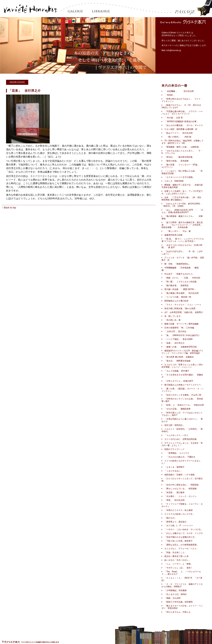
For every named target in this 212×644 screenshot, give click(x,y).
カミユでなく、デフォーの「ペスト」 (182, 549)
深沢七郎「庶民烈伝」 (174, 425)
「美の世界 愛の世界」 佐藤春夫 (179, 357)
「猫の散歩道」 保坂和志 (176, 285)
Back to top (10, 208)
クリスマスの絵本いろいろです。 (179, 514)
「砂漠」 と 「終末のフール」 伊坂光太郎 (184, 405)
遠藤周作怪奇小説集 (174, 235)
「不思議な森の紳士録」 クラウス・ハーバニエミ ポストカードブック (182, 113)
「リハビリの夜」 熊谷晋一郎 (178, 297)
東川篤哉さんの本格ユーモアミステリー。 (184, 385)
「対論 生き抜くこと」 (175, 552)
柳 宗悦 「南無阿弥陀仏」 (178, 264)
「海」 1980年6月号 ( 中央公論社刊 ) (182, 335)
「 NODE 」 (170, 95)
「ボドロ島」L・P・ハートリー (179, 526)
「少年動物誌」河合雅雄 (175, 590)
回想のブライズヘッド (174, 449)
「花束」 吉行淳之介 (174, 343)
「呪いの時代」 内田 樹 (178, 137)
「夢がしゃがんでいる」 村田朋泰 (181, 489)
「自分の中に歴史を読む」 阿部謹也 (182, 485)
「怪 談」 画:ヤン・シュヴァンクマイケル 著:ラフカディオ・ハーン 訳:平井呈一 (183, 240)
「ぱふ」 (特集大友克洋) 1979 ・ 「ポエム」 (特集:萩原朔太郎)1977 (182, 211)
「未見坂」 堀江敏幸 (174, 492)
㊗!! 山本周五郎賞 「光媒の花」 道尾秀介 (184, 312)
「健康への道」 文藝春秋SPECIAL (181, 347)
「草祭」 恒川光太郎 (174, 500)
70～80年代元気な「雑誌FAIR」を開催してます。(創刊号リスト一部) (183, 142)
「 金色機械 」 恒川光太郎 (179, 91)
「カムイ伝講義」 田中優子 (177, 371)
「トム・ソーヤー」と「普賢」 (178, 564)
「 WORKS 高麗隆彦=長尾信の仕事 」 (183, 121)
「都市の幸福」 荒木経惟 (176, 161)
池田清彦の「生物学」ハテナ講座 (179, 475)
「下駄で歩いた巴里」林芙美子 (178, 541)
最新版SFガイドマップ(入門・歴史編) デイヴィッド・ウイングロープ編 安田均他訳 (182, 352)
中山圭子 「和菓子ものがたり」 (179, 274)
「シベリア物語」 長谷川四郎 (178, 339)
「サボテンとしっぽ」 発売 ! (178, 568)
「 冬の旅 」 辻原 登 (174, 118)
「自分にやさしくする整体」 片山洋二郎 (183, 395)
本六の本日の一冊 (174, 86)
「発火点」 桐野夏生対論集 (177, 361)
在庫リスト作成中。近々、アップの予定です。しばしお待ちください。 (182, 192)
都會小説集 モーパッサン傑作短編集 (184, 324)
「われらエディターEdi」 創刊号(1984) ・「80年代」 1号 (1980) (182, 205)
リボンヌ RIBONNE (174, 181)
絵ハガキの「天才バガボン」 (177, 560)
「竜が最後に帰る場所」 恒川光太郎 (182, 293)
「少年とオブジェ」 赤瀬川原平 (179, 381)
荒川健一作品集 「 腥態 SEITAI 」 (180, 289)
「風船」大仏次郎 (172, 598)
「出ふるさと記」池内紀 (175, 594)
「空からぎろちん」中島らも (177, 612)
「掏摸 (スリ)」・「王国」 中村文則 (183, 278)
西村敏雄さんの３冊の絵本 (176, 301)
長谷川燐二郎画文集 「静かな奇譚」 (181, 308)
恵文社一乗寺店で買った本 (176, 556)
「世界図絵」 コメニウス (177, 453)
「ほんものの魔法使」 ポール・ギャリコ (184, 125)
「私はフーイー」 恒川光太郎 (178, 133)
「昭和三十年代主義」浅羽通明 (178, 602)
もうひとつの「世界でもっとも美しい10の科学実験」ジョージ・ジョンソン (182, 366)
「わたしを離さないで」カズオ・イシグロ (184, 533)
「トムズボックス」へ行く (176, 435)
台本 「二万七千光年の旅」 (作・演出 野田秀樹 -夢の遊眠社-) (181, 199)
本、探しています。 (173, 316)
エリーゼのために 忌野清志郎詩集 (181, 439)
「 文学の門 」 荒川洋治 (175, 331)
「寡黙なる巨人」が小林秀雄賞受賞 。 (182, 545)
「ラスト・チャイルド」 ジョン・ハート (183, 305)
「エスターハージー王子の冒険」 (181, 177)
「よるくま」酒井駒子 (174, 467)
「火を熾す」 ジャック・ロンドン (181, 496)
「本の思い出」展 (172, 320)
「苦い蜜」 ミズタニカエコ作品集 (181, 282)
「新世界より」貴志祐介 (176, 522)
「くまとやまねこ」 (173, 471)
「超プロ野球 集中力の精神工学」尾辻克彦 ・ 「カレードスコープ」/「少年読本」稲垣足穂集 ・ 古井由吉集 (182, 225)
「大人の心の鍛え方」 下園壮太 (180, 457)
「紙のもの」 (170, 518)
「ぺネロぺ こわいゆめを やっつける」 (184, 529)
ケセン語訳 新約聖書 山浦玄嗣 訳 (181, 129)
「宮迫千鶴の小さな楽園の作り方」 (181, 537)
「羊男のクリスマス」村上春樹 (178, 510)
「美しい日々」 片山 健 (177, 231)
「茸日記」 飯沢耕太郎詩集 (178, 157)
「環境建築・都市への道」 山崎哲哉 (182, 147)
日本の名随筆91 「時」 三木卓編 (179, 328)
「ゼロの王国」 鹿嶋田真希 (177, 409)
